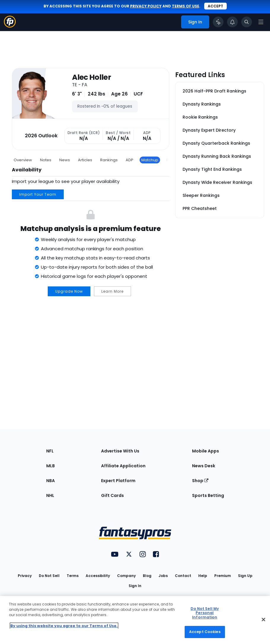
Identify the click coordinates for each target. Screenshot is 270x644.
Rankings (109, 160)
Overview (23, 160)
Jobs (163, 576)
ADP (130, 160)
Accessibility (98, 576)
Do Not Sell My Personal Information (205, 613)
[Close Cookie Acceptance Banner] (263, 619)
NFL (50, 451)
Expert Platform (118, 481)
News (65, 160)
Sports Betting (208, 495)
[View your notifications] (232, 22)
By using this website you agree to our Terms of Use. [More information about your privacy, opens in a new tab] (64, 626)
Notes (46, 160)
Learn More (112, 291)
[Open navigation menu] (261, 22)
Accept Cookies (205, 632)
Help (203, 576)
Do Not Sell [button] (49, 576)
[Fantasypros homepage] (10, 26)
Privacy (25, 576)
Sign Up (245, 576)
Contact (183, 576)
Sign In (135, 586)
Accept (215, 6)
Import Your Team (38, 194)
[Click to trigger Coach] (218, 22)
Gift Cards (112, 495)
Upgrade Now (69, 291)
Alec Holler (91, 77)
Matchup (150, 160)
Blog (147, 576)
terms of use (186, 6)
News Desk (204, 466)
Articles (85, 160)
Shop (200, 481)
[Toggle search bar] (247, 22)
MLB (51, 466)
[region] (135, 620)
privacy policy (146, 6)
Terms (73, 576)
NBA (51, 481)
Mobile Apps (206, 451)
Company (126, 576)
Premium (223, 576)
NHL (50, 495)
